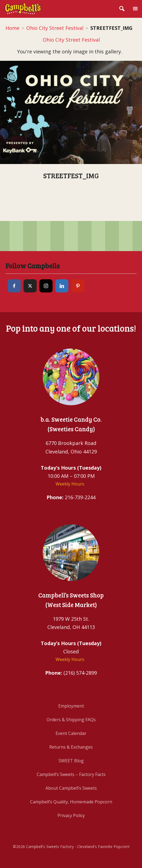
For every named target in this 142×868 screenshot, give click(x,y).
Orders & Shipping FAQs (71, 720)
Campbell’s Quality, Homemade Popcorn (71, 802)
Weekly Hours (70, 484)
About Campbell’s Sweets (71, 788)
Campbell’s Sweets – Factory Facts (71, 774)
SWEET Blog (71, 761)
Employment (71, 706)
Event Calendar (71, 733)
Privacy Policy (71, 815)
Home (12, 28)
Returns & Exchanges (71, 747)
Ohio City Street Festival (55, 28)
